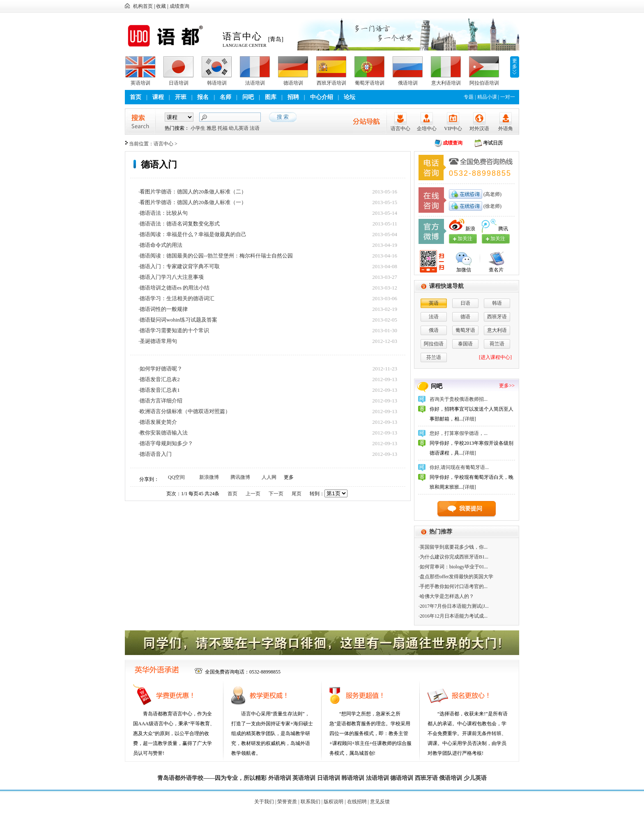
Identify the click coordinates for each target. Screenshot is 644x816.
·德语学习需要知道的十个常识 (174, 330)
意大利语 (497, 330)
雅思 (212, 128)
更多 (515, 64)
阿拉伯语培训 (484, 83)
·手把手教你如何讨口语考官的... (453, 586)
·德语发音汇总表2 (159, 379)
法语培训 (255, 83)
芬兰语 (434, 357)
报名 (203, 97)
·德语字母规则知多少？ (166, 443)
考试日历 (493, 143)
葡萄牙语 (465, 330)
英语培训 (140, 83)
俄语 (434, 330)
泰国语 (465, 344)
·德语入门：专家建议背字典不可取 (179, 266)
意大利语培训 (446, 83)
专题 (469, 97)
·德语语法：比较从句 (163, 213)
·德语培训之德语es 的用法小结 (174, 288)
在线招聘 (357, 802)
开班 (181, 97)
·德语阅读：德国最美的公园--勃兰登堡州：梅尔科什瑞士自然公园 (216, 256)
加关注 (498, 239)
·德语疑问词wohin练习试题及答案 (178, 320)
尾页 (297, 494)
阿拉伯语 (434, 344)
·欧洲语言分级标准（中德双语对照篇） (184, 411)
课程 (158, 97)
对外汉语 (479, 129)
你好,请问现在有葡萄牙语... (459, 467)
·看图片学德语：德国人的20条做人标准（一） (192, 202)
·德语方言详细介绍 (160, 401)
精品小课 (487, 97)
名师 (225, 97)
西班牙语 (497, 317)
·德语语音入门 (155, 454)
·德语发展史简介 (158, 422)
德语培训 (293, 83)
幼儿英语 (239, 128)
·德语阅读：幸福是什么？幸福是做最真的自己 (192, 234)
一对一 (508, 97)
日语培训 (179, 83)
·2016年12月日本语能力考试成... (453, 616)
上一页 (253, 494)
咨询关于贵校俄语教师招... (459, 399)
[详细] (469, 419)
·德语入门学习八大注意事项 (171, 277)
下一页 (276, 494)
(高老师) (492, 194)
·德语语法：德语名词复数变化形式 (179, 224)
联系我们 (310, 802)
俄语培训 (408, 83)
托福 (223, 128)
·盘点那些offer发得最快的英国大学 (456, 577)
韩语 (497, 303)
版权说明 (333, 802)
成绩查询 (179, 6)
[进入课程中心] (495, 357)
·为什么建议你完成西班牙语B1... (453, 557)
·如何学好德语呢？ (160, 369)
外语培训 (280, 778)
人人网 (269, 477)
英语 (434, 303)
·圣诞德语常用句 (158, 341)
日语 (465, 303)
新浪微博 (209, 477)
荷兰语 (497, 344)
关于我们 (264, 802)
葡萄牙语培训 (370, 83)
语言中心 (400, 129)
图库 (271, 97)
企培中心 (427, 129)
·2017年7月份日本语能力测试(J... (454, 606)
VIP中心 (453, 129)
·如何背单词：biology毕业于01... (453, 567)
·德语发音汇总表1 (159, 390)
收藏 (161, 6)
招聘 (293, 97)
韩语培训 (217, 83)
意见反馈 (380, 802)
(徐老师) (492, 206)
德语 (465, 317)
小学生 (198, 128)
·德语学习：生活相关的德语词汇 (176, 298)
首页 (136, 97)
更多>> (507, 386)
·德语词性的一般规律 (163, 309)
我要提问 (471, 509)
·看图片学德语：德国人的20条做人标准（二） (192, 192)
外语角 (506, 129)
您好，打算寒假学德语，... (459, 433)
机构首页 (143, 6)
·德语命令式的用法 (160, 245)
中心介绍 (322, 97)
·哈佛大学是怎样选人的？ (446, 596)
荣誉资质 (287, 802)
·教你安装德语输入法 (163, 433)
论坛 (350, 97)
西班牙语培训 (331, 83)
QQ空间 (176, 477)
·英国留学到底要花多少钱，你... (453, 547)
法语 (255, 128)
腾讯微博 (240, 477)
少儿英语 (475, 778)
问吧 (248, 97)
